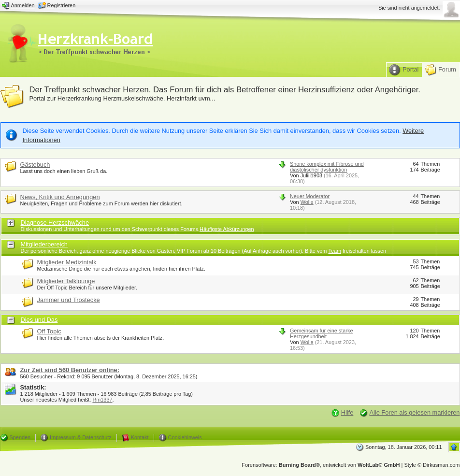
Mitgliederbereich (44, 244)
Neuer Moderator (310, 196)
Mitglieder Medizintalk (67, 262)
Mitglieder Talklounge (66, 281)
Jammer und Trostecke (69, 300)
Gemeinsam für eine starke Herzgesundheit (322, 333)
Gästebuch (35, 165)
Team (335, 251)
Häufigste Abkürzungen (227, 229)
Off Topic (49, 331)
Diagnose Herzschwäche (55, 223)
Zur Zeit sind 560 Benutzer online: (70, 370)
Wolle (307, 202)
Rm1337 (102, 400)
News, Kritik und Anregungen (60, 197)
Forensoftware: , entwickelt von (321, 465)
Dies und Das (39, 320)
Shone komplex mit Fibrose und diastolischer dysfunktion (327, 167)
